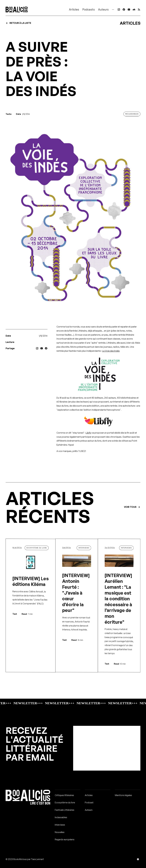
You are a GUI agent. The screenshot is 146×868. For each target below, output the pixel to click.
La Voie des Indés (111, 351)
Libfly (88, 433)
